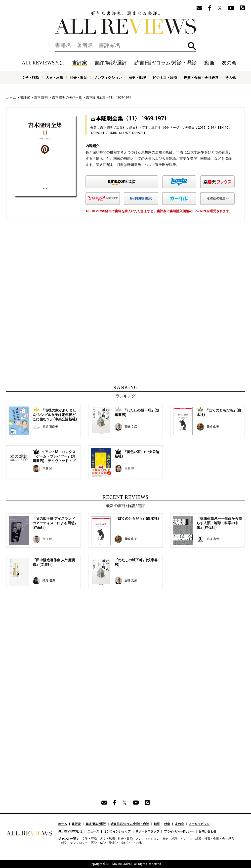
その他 (230, 78)
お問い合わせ (208, 831)
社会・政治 (79, 78)
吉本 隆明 (41, 97)
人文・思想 (54, 78)
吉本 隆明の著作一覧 (67, 97)
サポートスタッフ (147, 831)
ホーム (11, 97)
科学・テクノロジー (75, 843)
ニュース (93, 831)
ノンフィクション (108, 78)
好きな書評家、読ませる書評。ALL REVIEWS (125, 23)
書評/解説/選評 (111, 63)
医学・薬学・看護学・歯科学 (110, 843)
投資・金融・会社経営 (201, 78)
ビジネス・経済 (165, 78)
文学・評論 (30, 78)
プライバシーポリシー (179, 831)
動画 (209, 63)
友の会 (229, 63)
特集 (167, 824)
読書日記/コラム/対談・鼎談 (166, 63)
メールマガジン (199, 824)
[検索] (125, 45)
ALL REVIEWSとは (43, 63)
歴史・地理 (137, 78)
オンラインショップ (117, 831)
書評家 (80, 63)
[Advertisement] (78, 271)
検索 (192, 46)
